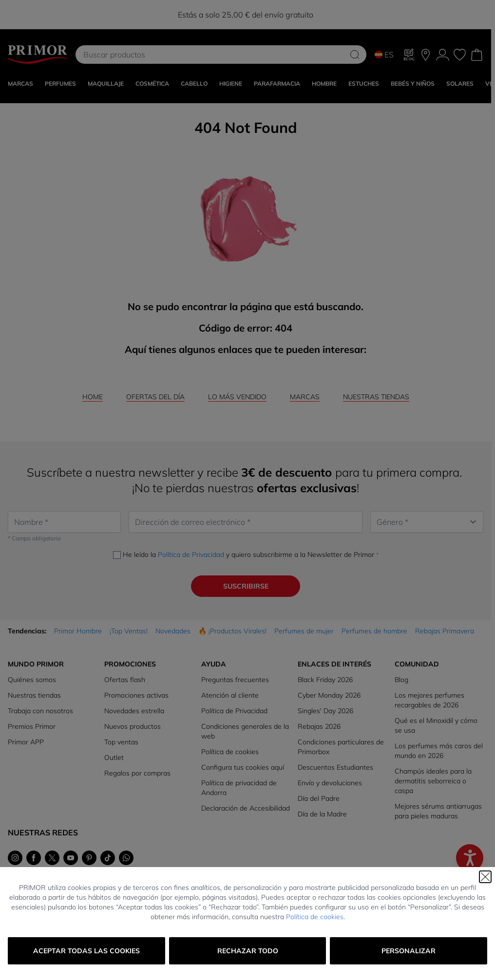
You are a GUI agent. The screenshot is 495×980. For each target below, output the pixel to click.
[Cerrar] (485, 877)
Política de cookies (315, 917)
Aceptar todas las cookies (86, 951)
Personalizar (409, 951)
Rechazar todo (248, 951)
